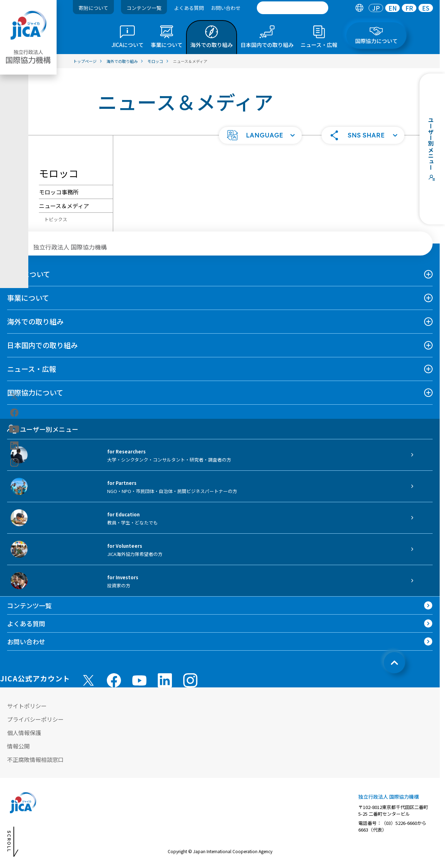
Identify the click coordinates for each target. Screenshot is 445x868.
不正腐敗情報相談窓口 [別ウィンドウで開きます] (35, 759)
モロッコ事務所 (59, 192)
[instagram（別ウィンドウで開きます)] (14, 463)
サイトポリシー (27, 706)
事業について (28, 298)
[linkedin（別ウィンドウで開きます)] (14, 446)
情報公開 (18, 746)
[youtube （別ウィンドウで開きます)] (139, 680)
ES (426, 8)
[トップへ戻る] (394, 663)
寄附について (93, 8)
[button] (260, 135)
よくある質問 (189, 8)
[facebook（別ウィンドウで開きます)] (14, 413)
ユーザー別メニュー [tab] (43, 429)
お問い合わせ (226, 8)
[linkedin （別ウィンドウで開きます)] (165, 680)
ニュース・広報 (32, 369)
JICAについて (29, 274)
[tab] (359, 8)
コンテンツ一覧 (144, 8)
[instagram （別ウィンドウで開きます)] (190, 680)
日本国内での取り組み (42, 345)
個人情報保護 (24, 733)
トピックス (56, 219)
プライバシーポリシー (35, 719)
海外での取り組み (35, 321)
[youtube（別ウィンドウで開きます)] (14, 429)
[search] (293, 8)
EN (393, 8)
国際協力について (35, 392)
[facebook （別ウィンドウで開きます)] (114, 680)
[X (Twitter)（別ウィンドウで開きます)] (14, 397)
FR (409, 8)
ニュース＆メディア (64, 206)
